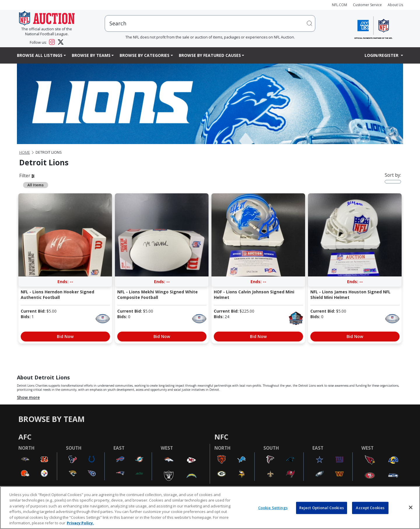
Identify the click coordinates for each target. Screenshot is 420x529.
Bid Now (65, 336)
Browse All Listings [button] (40, 55)
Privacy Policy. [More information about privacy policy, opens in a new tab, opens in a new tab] (80, 523)
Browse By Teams (91, 55)
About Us (395, 5)
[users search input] (210, 23)
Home (25, 152)
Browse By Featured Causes (210, 55)
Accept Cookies (370, 508)
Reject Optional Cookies (322, 508)
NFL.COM (339, 5)
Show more (28, 397)
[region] (210, 508)
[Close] (411, 507)
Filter (27, 176)
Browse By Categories (145, 55)
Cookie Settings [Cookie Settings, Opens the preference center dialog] (273, 508)
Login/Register (382, 55)
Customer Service (367, 5)
